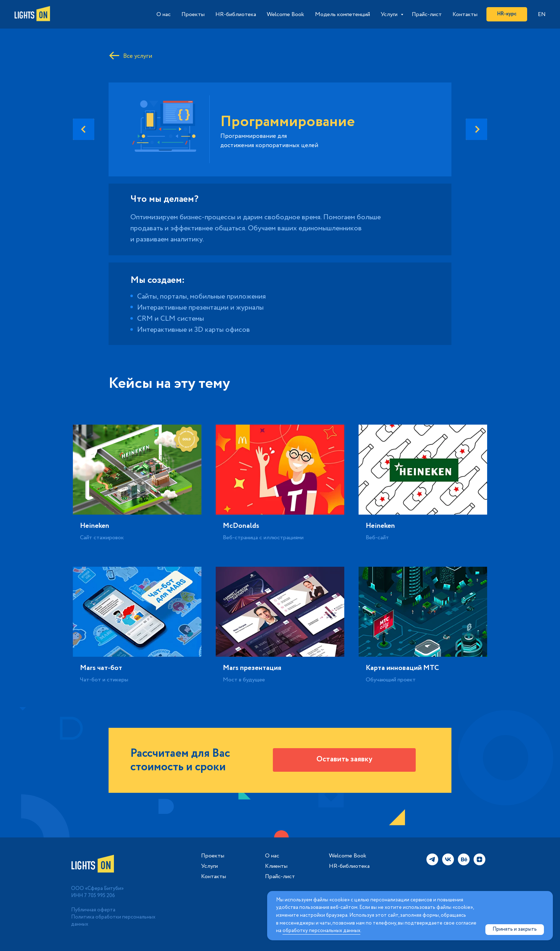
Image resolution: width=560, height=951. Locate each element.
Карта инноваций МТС (402, 668)
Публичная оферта (93, 910)
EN (542, 14)
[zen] (479, 863)
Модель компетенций (342, 14)
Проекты (193, 14)
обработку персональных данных (321, 931)
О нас (164, 14)
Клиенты (276, 866)
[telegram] (432, 863)
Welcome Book (286, 14)
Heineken (95, 526)
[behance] (464, 863)
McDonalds (241, 526)
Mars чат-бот (101, 668)
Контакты (465, 14)
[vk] (448, 863)
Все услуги (138, 56)
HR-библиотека (236, 14)
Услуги (390, 14)
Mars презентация (252, 668)
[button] (344, 760)
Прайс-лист (427, 14)
